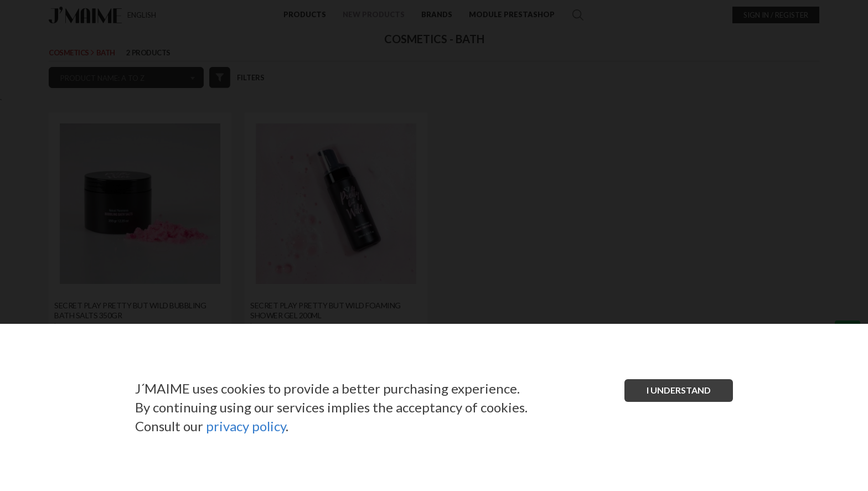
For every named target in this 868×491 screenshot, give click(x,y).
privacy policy (246, 426)
